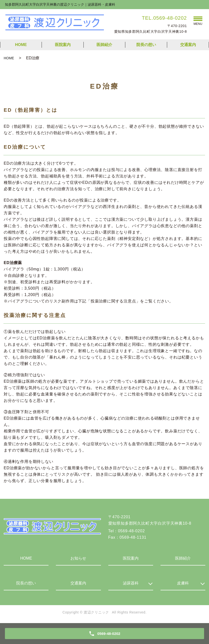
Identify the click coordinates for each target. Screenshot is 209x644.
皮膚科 (183, 583)
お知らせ (78, 558)
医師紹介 (104, 45)
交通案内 (188, 45)
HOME (21, 45)
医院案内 (63, 45)
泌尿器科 (131, 583)
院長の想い (146, 45)
